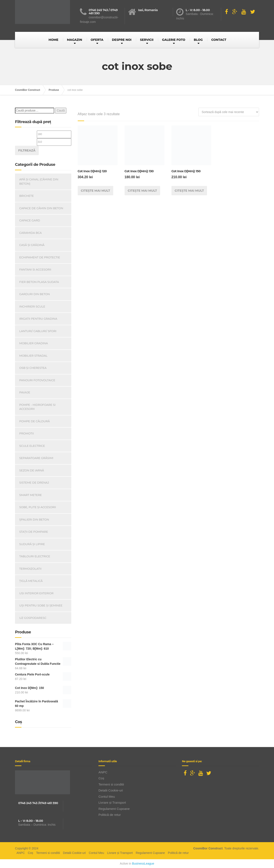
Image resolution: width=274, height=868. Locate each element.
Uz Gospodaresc (33, 618)
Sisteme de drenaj (34, 483)
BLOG (198, 40)
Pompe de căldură (35, 421)
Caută (61, 110)
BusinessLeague (143, 864)
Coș (101, 778)
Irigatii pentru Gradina (38, 319)
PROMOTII (27, 433)
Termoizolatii (30, 569)
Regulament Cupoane (114, 809)
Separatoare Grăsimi (36, 458)
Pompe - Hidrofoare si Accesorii (37, 407)
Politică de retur (110, 815)
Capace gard (30, 220)
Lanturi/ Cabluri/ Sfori (38, 331)
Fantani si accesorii (35, 269)
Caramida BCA (31, 233)
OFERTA (97, 40)
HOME (54, 40)
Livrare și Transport (112, 803)
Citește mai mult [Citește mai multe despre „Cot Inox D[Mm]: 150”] (189, 191)
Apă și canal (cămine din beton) (39, 181)
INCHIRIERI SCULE (32, 306)
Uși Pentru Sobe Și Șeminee (41, 605)
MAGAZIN (75, 40)
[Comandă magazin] (229, 112)
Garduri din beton (34, 294)
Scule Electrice (32, 446)
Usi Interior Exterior (36, 593)
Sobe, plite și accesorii (38, 507)
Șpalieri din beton (34, 519)
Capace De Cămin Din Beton (41, 208)
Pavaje (25, 392)
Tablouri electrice (35, 556)
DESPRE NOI (122, 40)
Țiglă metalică (31, 581)
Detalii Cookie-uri (111, 790)
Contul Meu (107, 797)
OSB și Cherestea (33, 368)
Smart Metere (31, 495)
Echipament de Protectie (40, 257)
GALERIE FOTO (174, 40)
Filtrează (27, 150)
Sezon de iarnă (32, 470)
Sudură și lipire (32, 544)
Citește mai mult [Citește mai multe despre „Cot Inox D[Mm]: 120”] (96, 191)
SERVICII (147, 40)
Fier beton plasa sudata (39, 282)
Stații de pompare (34, 532)
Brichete (27, 196)
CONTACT (219, 40)
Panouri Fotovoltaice (37, 380)
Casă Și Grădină (32, 245)
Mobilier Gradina (34, 343)
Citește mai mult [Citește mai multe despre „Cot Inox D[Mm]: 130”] (142, 191)
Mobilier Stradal (33, 356)
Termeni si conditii (111, 784)
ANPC (103, 772)
